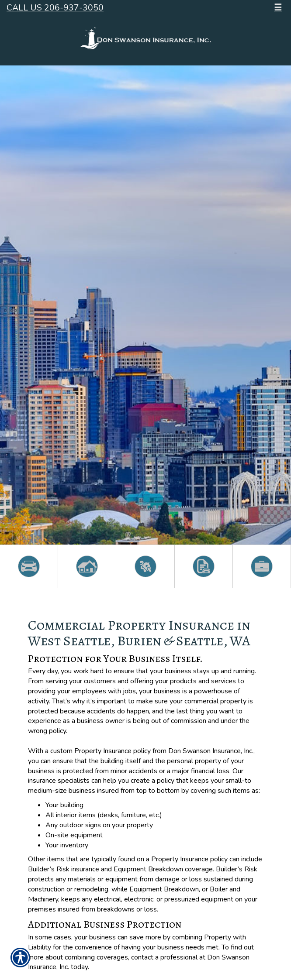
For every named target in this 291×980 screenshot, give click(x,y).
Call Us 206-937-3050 (55, 8)
